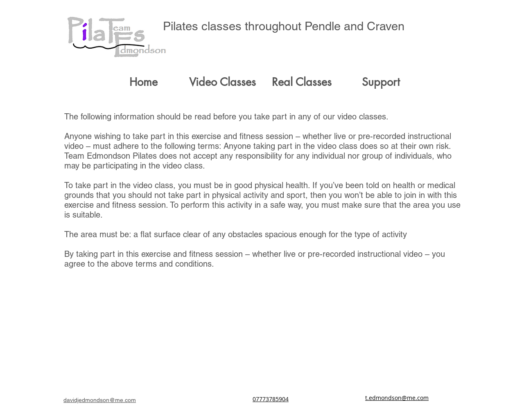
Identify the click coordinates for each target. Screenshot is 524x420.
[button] (222, 82)
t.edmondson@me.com (397, 398)
